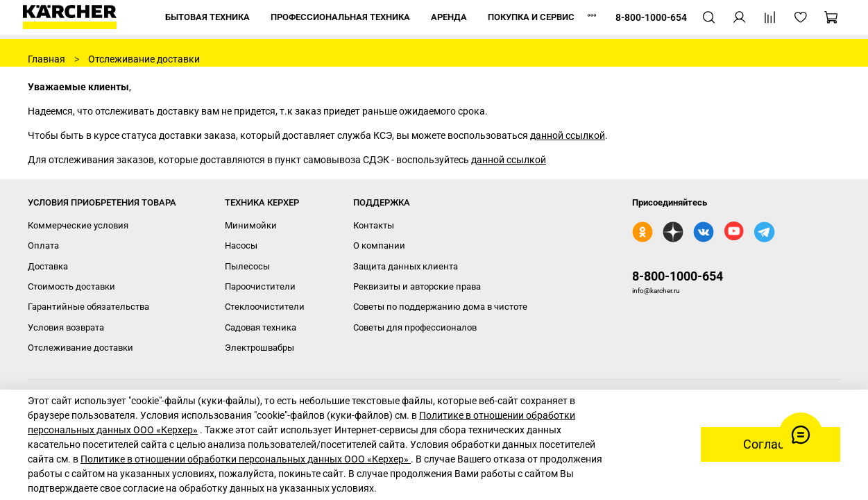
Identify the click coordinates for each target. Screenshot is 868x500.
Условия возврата (66, 327)
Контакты (374, 225)
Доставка (48, 266)
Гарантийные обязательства (88, 307)
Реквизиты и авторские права (417, 286)
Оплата (43, 245)
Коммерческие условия (78, 225)
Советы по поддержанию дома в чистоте (440, 307)
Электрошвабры (259, 348)
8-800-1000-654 (678, 276)
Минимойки (251, 225)
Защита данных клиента (406, 266)
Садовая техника (261, 327)
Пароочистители (260, 286)
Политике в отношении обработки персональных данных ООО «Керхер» (246, 459)
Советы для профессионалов (415, 327)
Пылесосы (247, 266)
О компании (379, 245)
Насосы (241, 245)
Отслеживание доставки (80, 348)
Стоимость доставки (71, 286)
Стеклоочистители (265, 307)
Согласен (771, 444)
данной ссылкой (568, 135)
